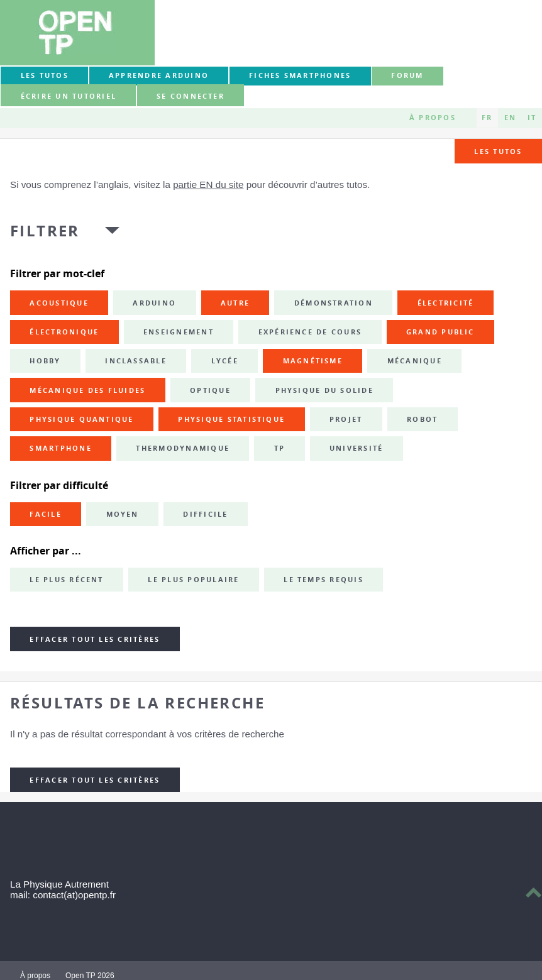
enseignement (179, 332)
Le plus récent (66, 580)
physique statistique (231, 419)
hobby (45, 361)
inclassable (136, 361)
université (356, 448)
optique (210, 390)
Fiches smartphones (300, 75)
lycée (225, 361)
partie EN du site (208, 184)
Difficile (205, 514)
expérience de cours (310, 332)
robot (422, 419)
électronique (64, 332)
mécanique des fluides (87, 390)
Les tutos (45, 75)
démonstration (334, 303)
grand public (440, 332)
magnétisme (313, 361)
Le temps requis (324, 580)
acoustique (59, 303)
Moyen (123, 514)
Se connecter (191, 96)
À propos (433, 118)
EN (510, 118)
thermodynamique (183, 448)
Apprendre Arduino (159, 75)
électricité (446, 303)
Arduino (154, 303)
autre (235, 303)
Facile (45, 514)
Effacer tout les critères (95, 639)
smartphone (60, 448)
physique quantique (81, 419)
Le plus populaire (193, 580)
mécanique (415, 361)
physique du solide (324, 390)
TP (279, 448)
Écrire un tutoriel (69, 96)
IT (532, 118)
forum (407, 75)
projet (346, 419)
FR (487, 118)
